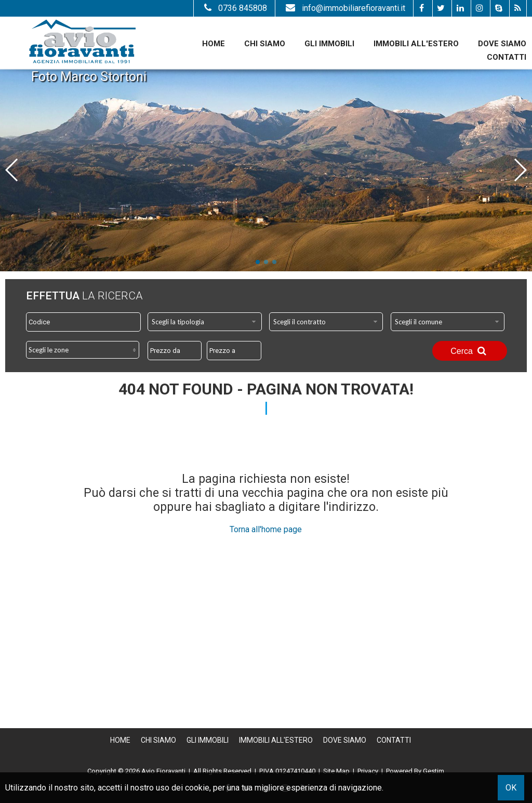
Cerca (470, 351)
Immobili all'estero (416, 44)
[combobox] (205, 322)
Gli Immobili (329, 44)
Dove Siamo (502, 44)
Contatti (507, 57)
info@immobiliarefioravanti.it (344, 8)
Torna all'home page (266, 529)
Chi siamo (265, 44)
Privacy (368, 771)
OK (511, 788)
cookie (197, 788)
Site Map (336, 771)
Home (214, 44)
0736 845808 (234, 8)
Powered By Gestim (415, 771)
